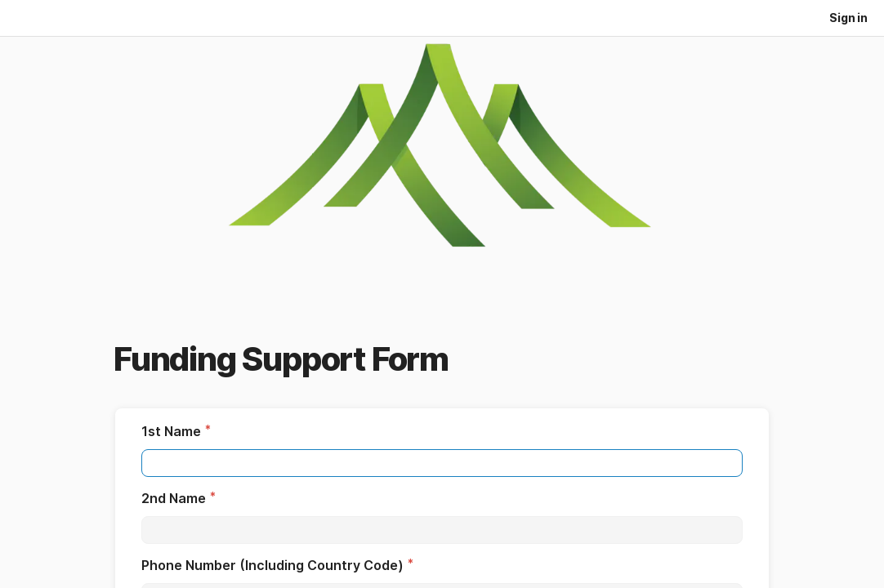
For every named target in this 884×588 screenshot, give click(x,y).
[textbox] (442, 463)
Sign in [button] (848, 18)
